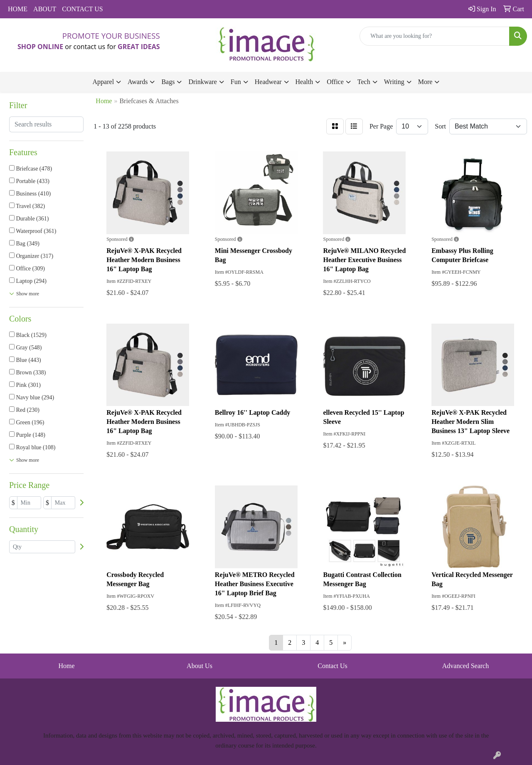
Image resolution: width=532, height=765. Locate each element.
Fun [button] (236, 82)
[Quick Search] (435, 36)
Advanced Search (465, 666)
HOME (18, 9)
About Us (199, 666)
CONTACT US (82, 9)
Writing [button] (394, 82)
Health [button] (304, 82)
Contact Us (332, 666)
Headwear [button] (268, 82)
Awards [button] (138, 82)
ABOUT (45, 9)
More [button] (425, 82)
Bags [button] (168, 82)
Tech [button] (364, 82)
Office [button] (335, 82)
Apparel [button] (103, 82)
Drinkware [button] (202, 82)
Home (66, 666)
